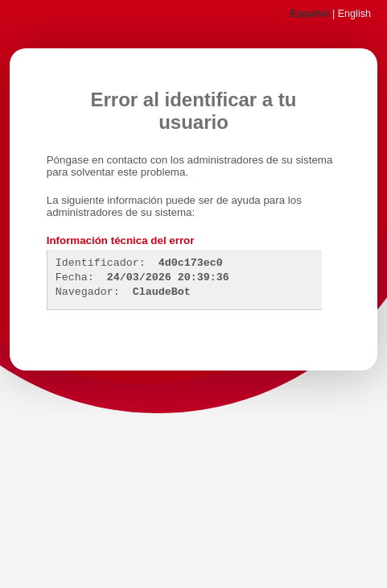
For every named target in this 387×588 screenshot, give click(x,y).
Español (309, 14)
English (354, 14)
